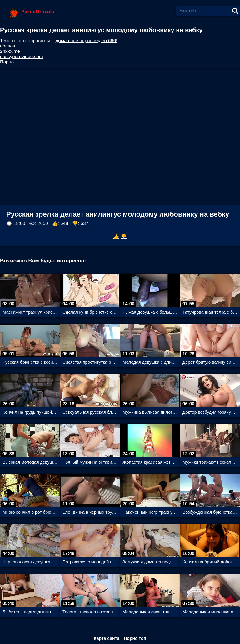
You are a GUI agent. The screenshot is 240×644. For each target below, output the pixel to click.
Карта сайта (107, 638)
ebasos (7, 46)
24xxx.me (10, 51)
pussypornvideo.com (22, 56)
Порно (7, 62)
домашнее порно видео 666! (87, 40)
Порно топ (135, 638)
